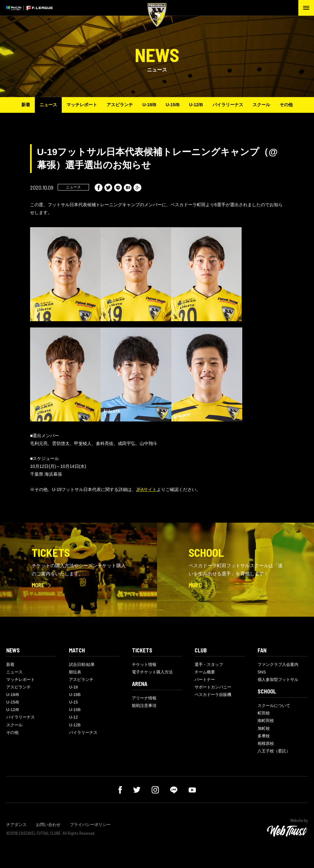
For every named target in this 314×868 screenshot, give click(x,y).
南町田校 (266, 721)
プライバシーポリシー (90, 825)
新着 (26, 105)
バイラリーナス (228, 105)
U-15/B (173, 105)
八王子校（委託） (274, 751)
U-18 (73, 687)
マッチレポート (82, 105)
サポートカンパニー (213, 687)
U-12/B (196, 105)
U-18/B (149, 105)
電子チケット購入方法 (152, 672)
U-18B (75, 695)
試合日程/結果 (82, 664)
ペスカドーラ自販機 (213, 695)
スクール (261, 105)
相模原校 (266, 743)
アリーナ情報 (144, 698)
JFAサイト (146, 489)
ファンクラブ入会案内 (278, 664)
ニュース (48, 105)
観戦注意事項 (144, 706)
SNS (262, 672)
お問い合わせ (48, 825)
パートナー (205, 680)
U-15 (73, 702)
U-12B (75, 725)
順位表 (75, 672)
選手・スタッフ (209, 664)
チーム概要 (205, 672)
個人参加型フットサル (278, 680)
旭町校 (264, 728)
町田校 (264, 713)
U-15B (75, 710)
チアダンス (16, 825)
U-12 (73, 717)
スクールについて (274, 706)
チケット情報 (144, 664)
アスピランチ (120, 105)
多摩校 (264, 736)
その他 (286, 105)
